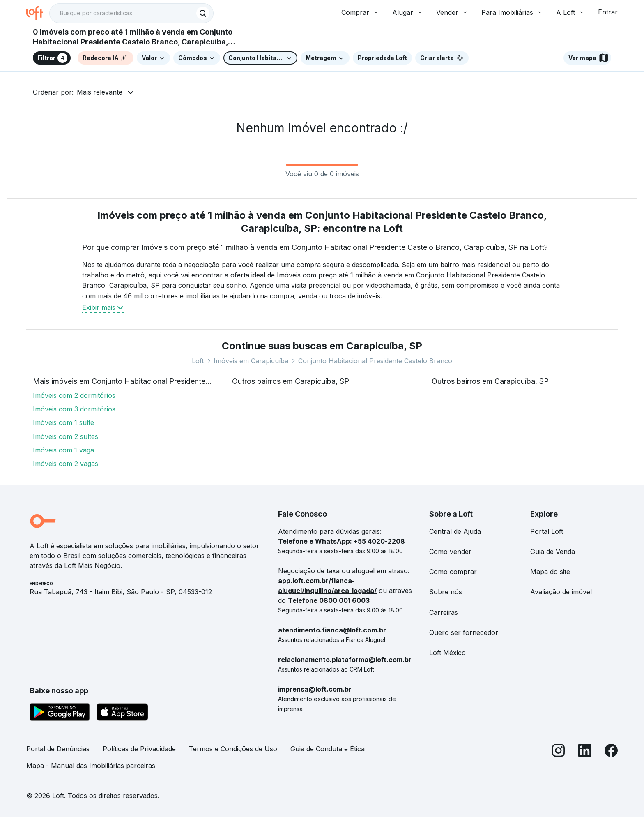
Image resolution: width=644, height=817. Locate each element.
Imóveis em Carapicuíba (251, 361)
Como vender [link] (450, 552)
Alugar (408, 12)
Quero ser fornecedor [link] (464, 632)
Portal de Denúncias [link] (58, 749)
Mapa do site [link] (550, 572)
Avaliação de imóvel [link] (561, 592)
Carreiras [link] (444, 612)
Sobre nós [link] (446, 592)
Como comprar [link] (453, 572)
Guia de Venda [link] (553, 552)
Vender (452, 12)
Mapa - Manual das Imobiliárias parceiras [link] (91, 766)
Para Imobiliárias (512, 12)
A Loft (570, 12)
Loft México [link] (447, 653)
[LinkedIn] (585, 761)
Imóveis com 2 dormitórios (74, 395)
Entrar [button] (608, 12)
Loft (198, 361)
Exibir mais (104, 307)
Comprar (360, 12)
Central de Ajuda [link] (455, 531)
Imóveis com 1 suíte (63, 422)
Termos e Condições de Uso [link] (233, 749)
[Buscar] (203, 13)
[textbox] (131, 13)
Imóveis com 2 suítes (66, 436)
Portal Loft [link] (547, 531)
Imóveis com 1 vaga (63, 450)
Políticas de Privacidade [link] (139, 749)
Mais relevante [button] (100, 92)
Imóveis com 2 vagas (66, 464)
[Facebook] (611, 761)
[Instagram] (559, 761)
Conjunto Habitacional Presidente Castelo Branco (375, 361)
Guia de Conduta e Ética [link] (328, 749)
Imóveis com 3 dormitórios (74, 409)
